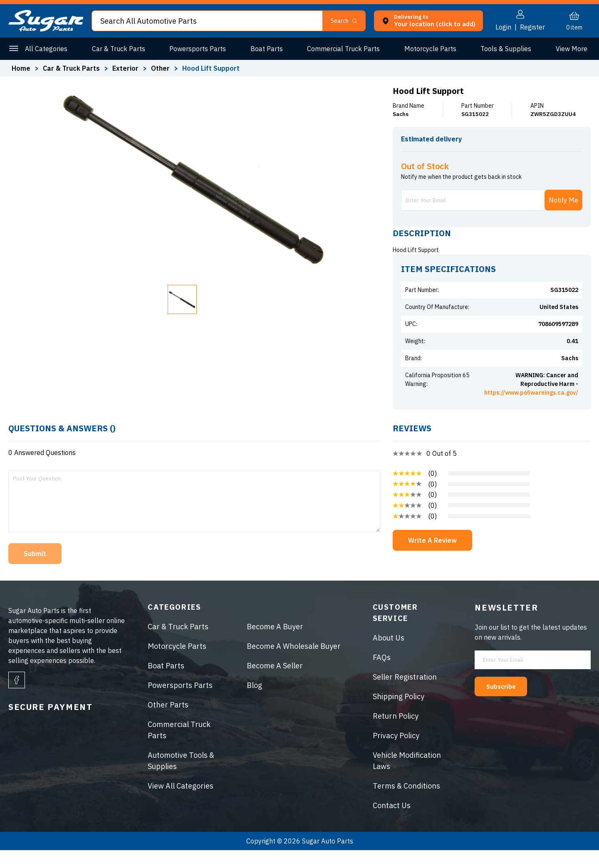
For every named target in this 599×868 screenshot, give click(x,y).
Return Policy (396, 734)
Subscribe (506, 704)
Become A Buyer (275, 644)
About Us (389, 656)
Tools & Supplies (503, 49)
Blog (254, 703)
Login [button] (503, 27)
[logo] (46, 29)
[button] (348, 21)
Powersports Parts (197, 49)
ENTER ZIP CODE (554, 154)
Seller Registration (405, 695)
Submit (35, 571)
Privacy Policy (396, 753)
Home (21, 68)
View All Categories (181, 804)
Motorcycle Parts (428, 49)
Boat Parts (265, 49)
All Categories (46, 49)
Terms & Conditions (406, 804)
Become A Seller (275, 684)
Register (532, 27)
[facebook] (17, 698)
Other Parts (570, 49)
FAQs (382, 675)
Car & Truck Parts (118, 49)
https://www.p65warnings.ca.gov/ (531, 411)
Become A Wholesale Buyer (294, 664)
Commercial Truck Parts (342, 49)
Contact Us (392, 823)
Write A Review (432, 558)
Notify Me (563, 218)
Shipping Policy (399, 714)
